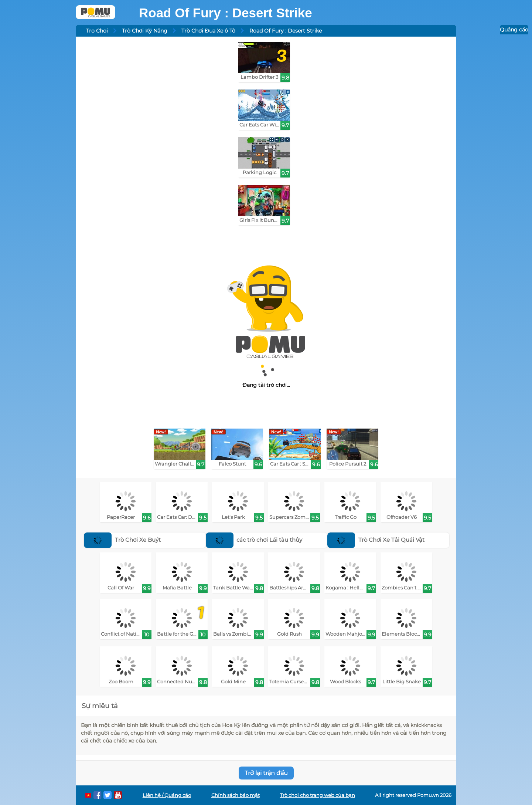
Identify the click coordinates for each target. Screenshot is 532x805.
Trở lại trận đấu (266, 773)
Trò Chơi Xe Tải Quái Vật (376, 540)
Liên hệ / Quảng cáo (167, 795)
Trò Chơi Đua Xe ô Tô (208, 31)
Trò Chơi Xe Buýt (122, 540)
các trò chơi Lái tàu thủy (254, 540)
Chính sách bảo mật (236, 795)
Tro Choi (97, 31)
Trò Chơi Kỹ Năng (145, 31)
